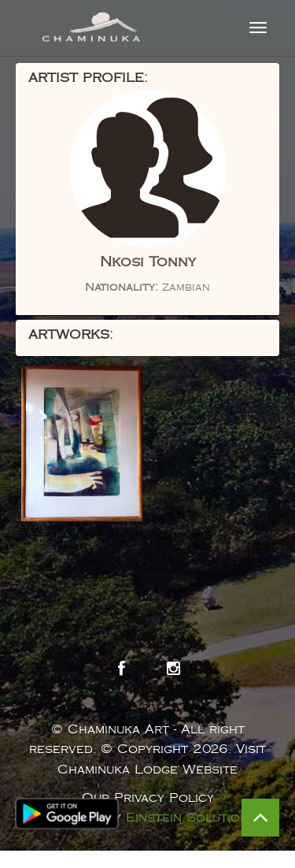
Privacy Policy (164, 798)
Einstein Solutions (191, 818)
